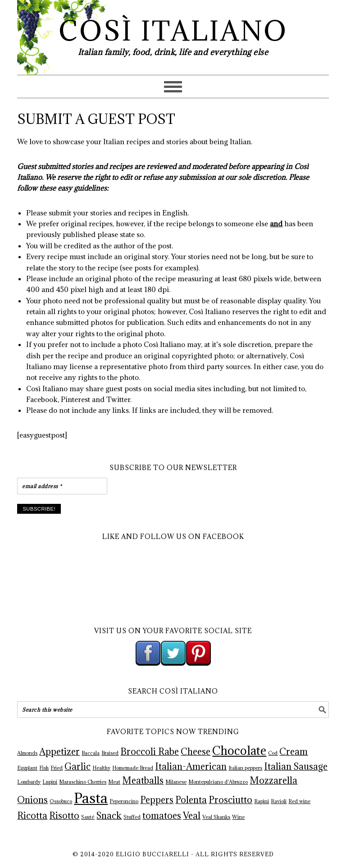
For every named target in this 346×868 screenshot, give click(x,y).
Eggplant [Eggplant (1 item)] (27, 768)
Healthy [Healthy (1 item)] (101, 768)
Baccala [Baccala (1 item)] (91, 753)
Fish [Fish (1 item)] (44, 768)
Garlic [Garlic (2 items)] (77, 767)
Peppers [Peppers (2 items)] (157, 800)
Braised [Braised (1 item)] (110, 753)
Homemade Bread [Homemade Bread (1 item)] (133, 768)
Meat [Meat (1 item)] (114, 782)
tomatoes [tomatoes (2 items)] (162, 816)
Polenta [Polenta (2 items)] (191, 800)
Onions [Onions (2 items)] (32, 800)
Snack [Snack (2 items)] (109, 816)
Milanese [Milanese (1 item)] (176, 782)
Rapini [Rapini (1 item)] (262, 801)
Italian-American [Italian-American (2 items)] (191, 767)
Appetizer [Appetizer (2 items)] (59, 752)
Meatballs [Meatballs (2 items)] (143, 781)
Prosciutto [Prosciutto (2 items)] (230, 800)
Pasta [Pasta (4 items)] (91, 798)
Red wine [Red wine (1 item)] (299, 801)
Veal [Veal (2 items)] (192, 816)
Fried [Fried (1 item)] (57, 768)
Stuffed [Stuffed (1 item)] (132, 817)
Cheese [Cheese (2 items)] (196, 752)
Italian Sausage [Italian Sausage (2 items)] (296, 767)
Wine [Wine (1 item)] (238, 817)
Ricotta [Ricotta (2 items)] (32, 816)
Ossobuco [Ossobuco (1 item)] (61, 801)
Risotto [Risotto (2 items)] (64, 816)
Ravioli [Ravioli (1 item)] (279, 801)
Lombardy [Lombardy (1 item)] (29, 782)
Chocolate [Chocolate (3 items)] (239, 751)
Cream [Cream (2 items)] (294, 752)
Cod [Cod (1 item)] (273, 753)
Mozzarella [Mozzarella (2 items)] (273, 781)
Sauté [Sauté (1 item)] (88, 817)
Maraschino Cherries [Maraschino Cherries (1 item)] (83, 782)
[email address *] (62, 486)
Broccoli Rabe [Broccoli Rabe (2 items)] (150, 752)
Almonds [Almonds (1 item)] (27, 753)
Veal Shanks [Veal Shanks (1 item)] (216, 817)
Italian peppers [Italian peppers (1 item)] (245, 768)
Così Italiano (173, 31)
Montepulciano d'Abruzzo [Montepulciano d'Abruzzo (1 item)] (218, 782)
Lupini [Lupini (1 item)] (50, 782)
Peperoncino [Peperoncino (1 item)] (124, 801)
